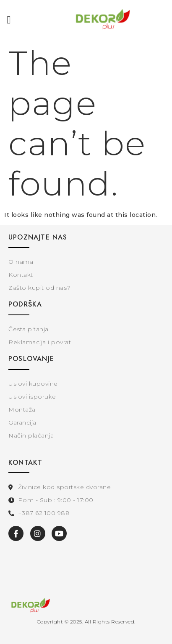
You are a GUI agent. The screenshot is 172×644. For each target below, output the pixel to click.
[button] (9, 20)
